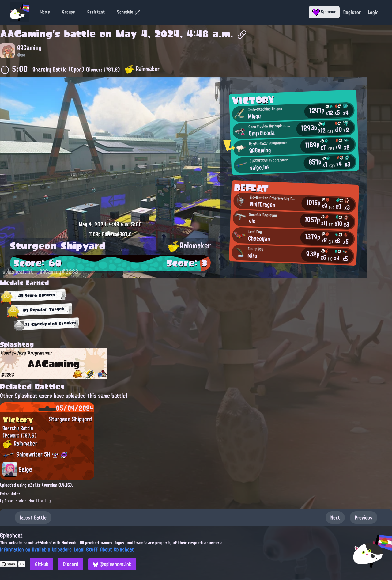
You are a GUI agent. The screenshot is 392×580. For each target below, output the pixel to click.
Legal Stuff (86, 549)
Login (373, 12)
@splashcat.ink (112, 564)
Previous (364, 517)
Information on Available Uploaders (36, 549)
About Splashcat (117, 549)
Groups (69, 12)
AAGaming (26, 34)
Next (335, 517)
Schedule (129, 12)
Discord (71, 564)
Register (352, 12)
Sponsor (324, 12)
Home (45, 12)
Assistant (96, 12)
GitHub (42, 564)
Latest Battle (33, 517)
